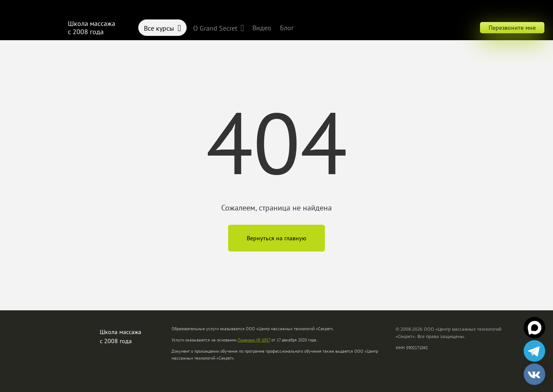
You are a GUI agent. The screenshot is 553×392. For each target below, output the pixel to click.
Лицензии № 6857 (254, 340)
